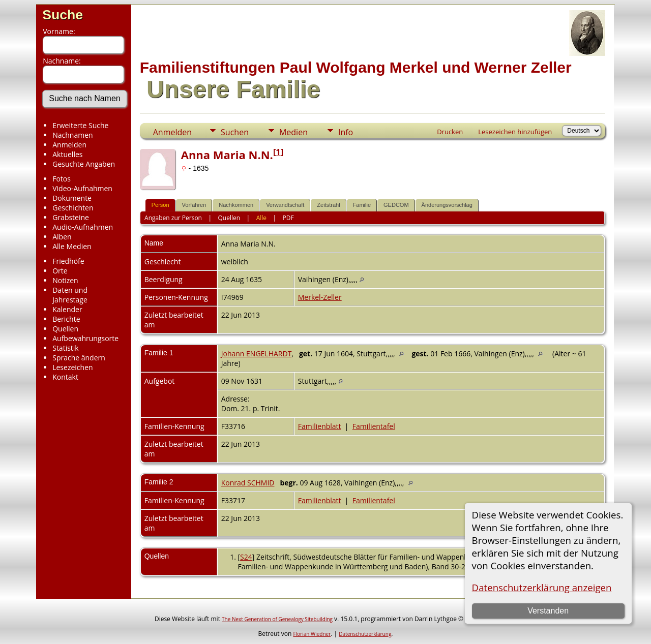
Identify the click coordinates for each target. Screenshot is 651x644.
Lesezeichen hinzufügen (515, 132)
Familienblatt (320, 426)
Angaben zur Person (173, 218)
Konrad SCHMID (248, 483)
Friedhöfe (68, 261)
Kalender (67, 309)
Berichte (66, 319)
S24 (246, 557)
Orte (60, 271)
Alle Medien (72, 246)
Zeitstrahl (328, 205)
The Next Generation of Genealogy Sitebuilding (277, 619)
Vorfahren (194, 205)
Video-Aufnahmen (82, 188)
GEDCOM (396, 205)
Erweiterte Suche (80, 125)
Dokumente (72, 198)
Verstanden (548, 611)
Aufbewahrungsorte (85, 338)
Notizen (65, 280)
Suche (63, 15)
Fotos (62, 179)
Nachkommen (236, 205)
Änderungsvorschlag (447, 205)
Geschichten (73, 208)
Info (346, 132)
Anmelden (69, 145)
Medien (293, 132)
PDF (288, 218)
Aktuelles (67, 154)
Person (160, 205)
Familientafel (374, 426)
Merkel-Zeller (320, 297)
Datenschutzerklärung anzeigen (542, 587)
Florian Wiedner (312, 634)
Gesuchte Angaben (84, 164)
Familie (362, 205)
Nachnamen (72, 135)
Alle (261, 218)
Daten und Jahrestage (70, 295)
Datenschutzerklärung (365, 634)
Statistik (66, 348)
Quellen (65, 329)
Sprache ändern (79, 358)
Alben (62, 237)
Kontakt (65, 377)
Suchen (235, 132)
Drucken (450, 132)
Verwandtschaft (285, 205)
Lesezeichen (72, 367)
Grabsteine (71, 217)
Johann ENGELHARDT (257, 354)
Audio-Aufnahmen (83, 227)
